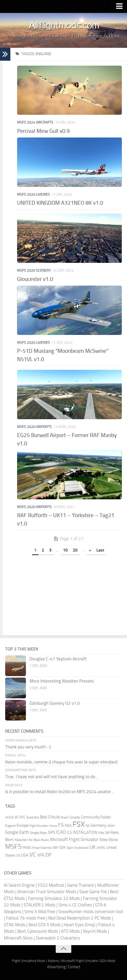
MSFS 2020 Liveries (34, 194)
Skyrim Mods (95, 931)
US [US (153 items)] (18, 855)
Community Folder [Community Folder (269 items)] (96, 817)
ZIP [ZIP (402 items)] (48, 855)
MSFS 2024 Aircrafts (35, 122)
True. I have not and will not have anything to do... (52, 777)
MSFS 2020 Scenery (34, 270)
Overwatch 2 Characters (58, 938)
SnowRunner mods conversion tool (91, 912)
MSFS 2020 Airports (34, 427)
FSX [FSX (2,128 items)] (79, 824)
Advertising (56, 967)
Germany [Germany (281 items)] (98, 825)
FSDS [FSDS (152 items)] (68, 826)
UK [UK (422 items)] (93, 847)
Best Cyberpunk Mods (38, 931)
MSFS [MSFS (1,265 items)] (13, 847)
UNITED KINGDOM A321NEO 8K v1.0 (60, 203)
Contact (74, 967)
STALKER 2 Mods (40, 905)
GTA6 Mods (15, 925)
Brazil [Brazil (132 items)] (64, 818)
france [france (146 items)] (53, 826)
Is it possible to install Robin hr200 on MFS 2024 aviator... (60, 792)
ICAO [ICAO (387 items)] (61, 832)
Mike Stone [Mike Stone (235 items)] (109, 840)
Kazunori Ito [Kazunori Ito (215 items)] (24, 840)
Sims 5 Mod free (40, 912)
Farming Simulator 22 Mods (54, 898)
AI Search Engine (19, 885)
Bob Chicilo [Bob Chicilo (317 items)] (50, 817)
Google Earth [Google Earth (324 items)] (17, 832)
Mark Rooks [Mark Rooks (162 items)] (41, 840)
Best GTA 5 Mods (45, 925)
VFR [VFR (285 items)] (41, 855)
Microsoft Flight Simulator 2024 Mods (88, 961)
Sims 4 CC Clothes (75, 905)
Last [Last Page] (100, 550)
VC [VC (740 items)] (33, 855)
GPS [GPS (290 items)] (52, 832)
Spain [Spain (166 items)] (70, 848)
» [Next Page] (90, 550)
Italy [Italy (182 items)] (101, 833)
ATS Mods (70, 931)
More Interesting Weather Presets (62, 681)
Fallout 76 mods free (26, 918)
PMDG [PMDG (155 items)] (27, 848)
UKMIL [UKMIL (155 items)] (101, 848)
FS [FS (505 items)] (61, 825)
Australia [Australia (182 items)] (33, 817)
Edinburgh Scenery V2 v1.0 (55, 703)
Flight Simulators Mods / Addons (35, 961)
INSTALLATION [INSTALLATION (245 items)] (85, 832)
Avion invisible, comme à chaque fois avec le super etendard (61, 762)
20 (75, 550)
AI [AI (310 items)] (17, 817)
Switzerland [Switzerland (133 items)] (82, 848)
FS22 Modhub (51, 885)
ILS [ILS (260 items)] (69, 832)
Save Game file (93, 892)
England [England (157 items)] (10, 826)
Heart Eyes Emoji (80, 925)
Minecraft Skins (18, 938)
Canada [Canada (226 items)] (74, 817)
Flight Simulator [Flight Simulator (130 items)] (39, 826)
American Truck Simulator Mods (47, 892)
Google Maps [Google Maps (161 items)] (38, 833)
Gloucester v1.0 (35, 279)
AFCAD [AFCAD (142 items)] (9, 818)
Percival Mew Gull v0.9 (43, 131)
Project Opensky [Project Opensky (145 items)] (42, 848)
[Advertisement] (69, 597)
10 (65, 550)
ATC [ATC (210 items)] (22, 817)
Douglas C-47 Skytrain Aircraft (58, 659)
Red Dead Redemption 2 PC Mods (80, 918)
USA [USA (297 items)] (25, 855)
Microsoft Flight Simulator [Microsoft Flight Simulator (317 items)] (74, 840)
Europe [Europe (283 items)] (23, 825)
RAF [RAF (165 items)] (55, 848)
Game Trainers (81, 885)
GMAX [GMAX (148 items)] (111, 826)
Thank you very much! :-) (28, 747)
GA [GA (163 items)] (88, 826)
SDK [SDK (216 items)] (62, 848)
